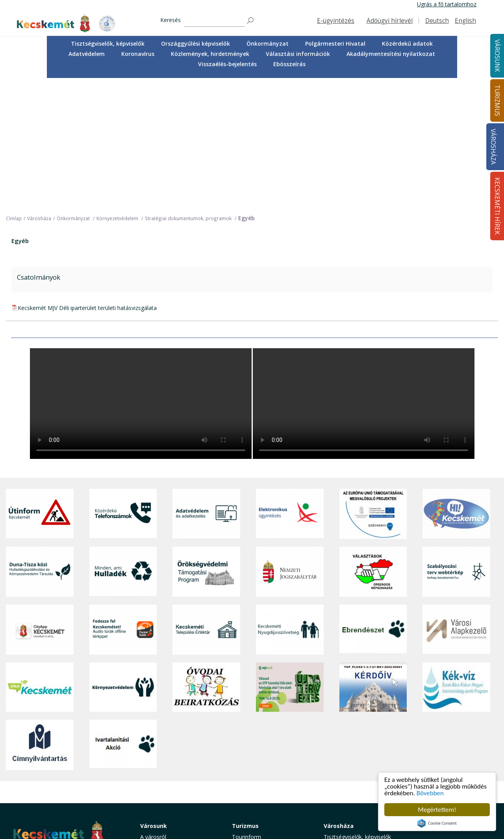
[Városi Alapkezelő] (456, 502)
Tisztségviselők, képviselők (108, 44)
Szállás (241, 780)
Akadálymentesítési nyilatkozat (391, 54)
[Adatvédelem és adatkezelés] (206, 386)
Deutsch (437, 21)
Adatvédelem (87, 54)
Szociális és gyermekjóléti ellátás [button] (173, 747)
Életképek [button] (152, 785)
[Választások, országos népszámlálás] (373, 444)
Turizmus (245, 698)
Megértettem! (437, 810)
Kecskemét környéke (258, 753)
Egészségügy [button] (157, 736)
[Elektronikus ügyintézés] (290, 386)
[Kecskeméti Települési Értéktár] (206, 502)
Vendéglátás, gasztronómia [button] (267, 771)
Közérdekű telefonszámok (174, 718)
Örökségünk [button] (247, 727)
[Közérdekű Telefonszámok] (123, 386)
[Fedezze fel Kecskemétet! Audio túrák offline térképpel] (123, 502)
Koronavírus (138, 54)
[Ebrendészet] (373, 502)
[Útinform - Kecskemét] (40, 386)
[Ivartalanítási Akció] (123, 617)
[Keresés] (214, 21)
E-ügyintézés (336, 21)
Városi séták (247, 762)
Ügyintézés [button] (154, 727)
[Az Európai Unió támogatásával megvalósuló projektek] (373, 386)
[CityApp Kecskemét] (40, 502)
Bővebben (430, 793)
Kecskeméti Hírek (441, 698)
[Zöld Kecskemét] (40, 559)
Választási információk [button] (298, 54)
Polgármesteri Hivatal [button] (335, 44)
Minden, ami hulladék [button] (167, 803)
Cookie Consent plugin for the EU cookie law (437, 823)
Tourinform (246, 709)
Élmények (244, 744)
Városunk (154, 698)
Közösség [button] (153, 776)
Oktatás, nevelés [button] (161, 759)
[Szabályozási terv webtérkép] (456, 444)
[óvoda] (206, 559)
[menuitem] (108, 44)
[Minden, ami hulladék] (123, 444)
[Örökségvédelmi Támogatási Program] (206, 444)
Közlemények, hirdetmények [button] (210, 54)
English (465, 21)
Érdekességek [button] (249, 736)
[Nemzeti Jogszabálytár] (290, 444)
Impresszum (27, 791)
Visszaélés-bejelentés (227, 64)
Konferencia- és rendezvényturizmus (258, 791)
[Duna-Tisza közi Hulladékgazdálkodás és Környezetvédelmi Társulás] (40, 444)
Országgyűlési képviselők (195, 44)
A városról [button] (153, 709)
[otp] (290, 559)
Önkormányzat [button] (268, 44)
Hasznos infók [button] (250, 803)
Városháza (493, 147)
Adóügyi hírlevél (390, 21)
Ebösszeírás (289, 64)
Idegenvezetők (250, 718)
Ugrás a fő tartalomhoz (447, 4)
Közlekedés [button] (155, 768)
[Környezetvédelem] (123, 559)
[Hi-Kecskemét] (456, 386)
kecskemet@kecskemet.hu (63, 773)
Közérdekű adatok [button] (407, 44)
